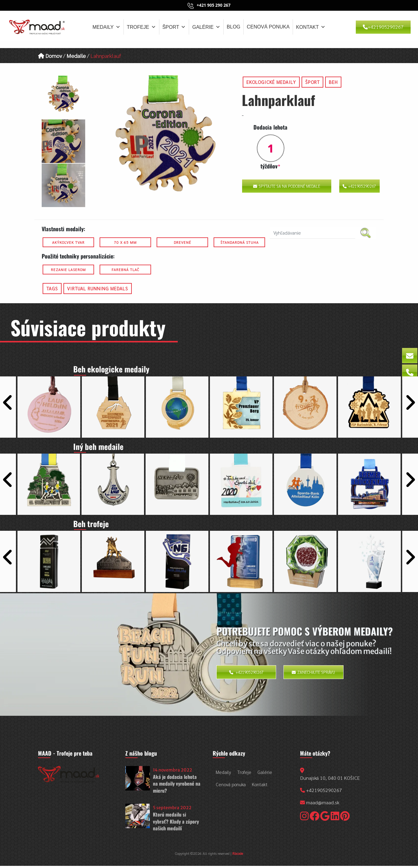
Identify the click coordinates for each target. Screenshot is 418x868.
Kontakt (311, 27)
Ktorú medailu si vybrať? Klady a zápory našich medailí (176, 824)
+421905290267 (383, 27)
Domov (50, 56)
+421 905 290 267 (214, 5)
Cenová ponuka (268, 27)
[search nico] (312, 233)
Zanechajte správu (313, 675)
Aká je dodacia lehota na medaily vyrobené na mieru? (177, 786)
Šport (174, 27)
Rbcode (238, 856)
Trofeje (141, 27)
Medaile (76, 56)
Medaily (106, 27)
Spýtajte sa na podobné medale (287, 186)
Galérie (206, 27)
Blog (234, 27)
